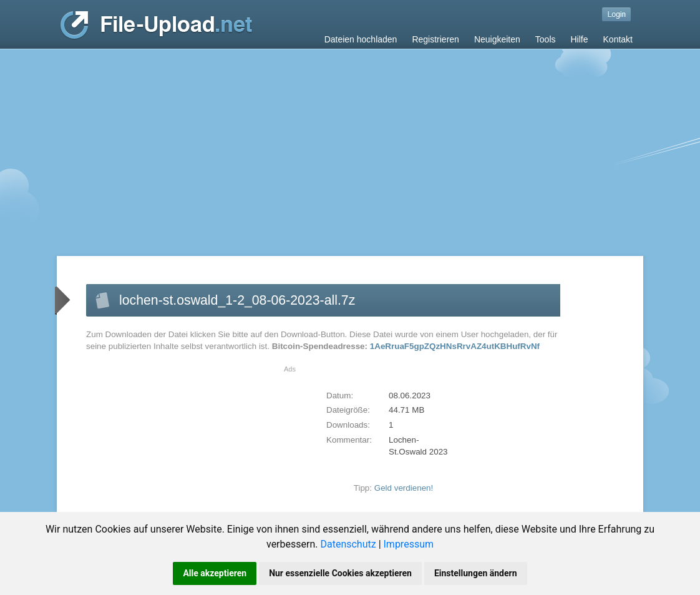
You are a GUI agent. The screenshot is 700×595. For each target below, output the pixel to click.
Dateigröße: (348, 410)
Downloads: (348, 425)
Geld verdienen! (404, 488)
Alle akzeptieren (215, 573)
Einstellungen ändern (476, 573)
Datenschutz (348, 544)
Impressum (409, 544)
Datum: (340, 396)
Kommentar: (349, 440)
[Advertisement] (350, 143)
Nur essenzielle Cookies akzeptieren (340, 573)
